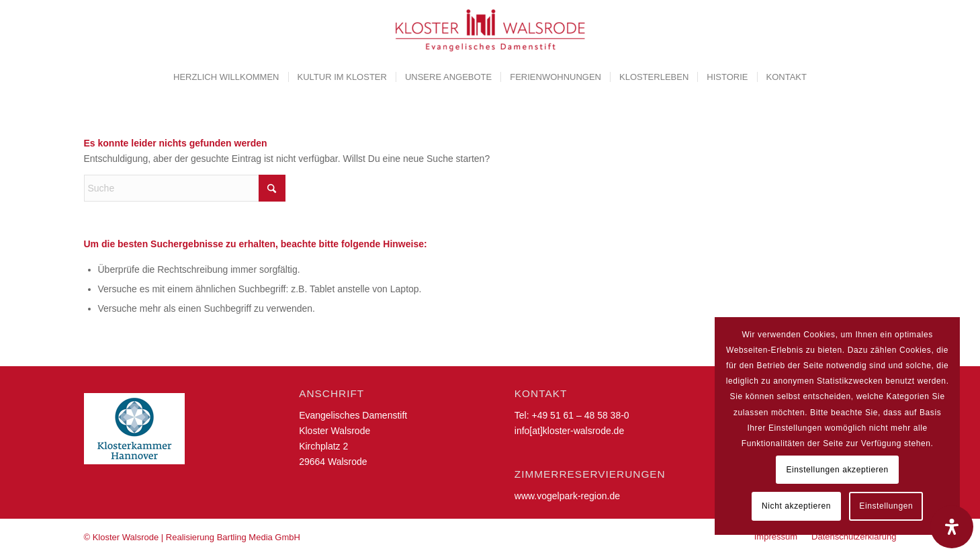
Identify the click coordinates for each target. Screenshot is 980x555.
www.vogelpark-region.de (567, 496)
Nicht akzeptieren (796, 506)
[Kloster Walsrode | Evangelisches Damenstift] (490, 30)
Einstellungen (886, 506)
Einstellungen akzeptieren (837, 470)
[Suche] (185, 188)
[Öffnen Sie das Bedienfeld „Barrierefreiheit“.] (952, 527)
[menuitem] (226, 77)
